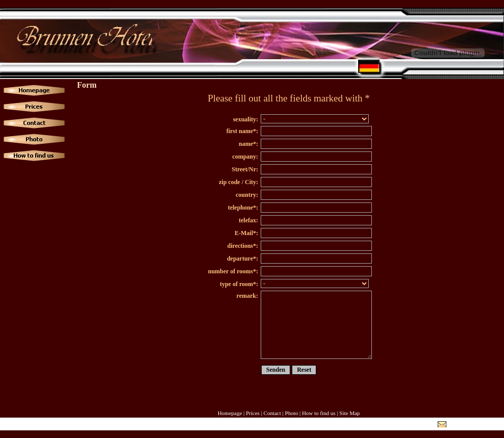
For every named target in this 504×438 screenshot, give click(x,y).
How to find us (319, 413)
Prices (253, 413)
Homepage (230, 413)
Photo (292, 413)
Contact (272, 413)
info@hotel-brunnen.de (474, 424)
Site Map (349, 413)
